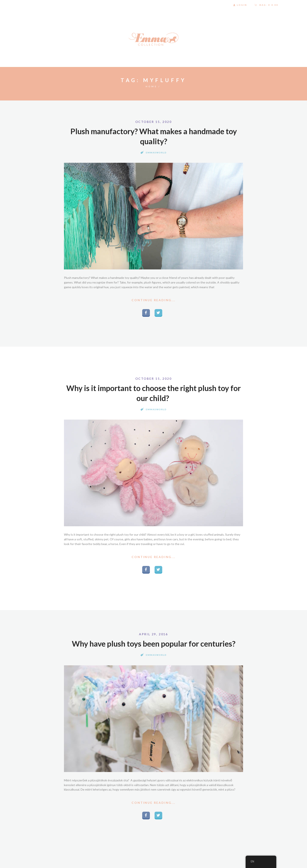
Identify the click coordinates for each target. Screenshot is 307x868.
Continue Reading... (153, 300)
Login (242, 5)
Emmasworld (156, 153)
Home (151, 86)
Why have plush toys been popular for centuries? (154, 644)
